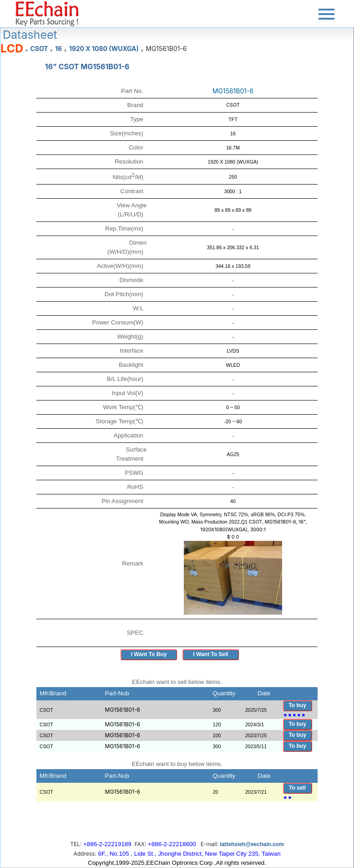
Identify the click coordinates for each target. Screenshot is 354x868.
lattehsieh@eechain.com (252, 844)
